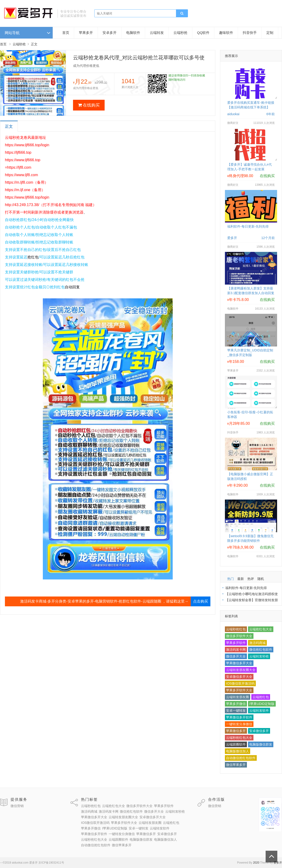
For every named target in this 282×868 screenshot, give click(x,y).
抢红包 (33, 257)
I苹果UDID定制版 (262, 704)
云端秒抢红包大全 (239, 738)
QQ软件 (203, 33)
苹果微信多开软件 (239, 717)
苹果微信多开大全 (239, 663)
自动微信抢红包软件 (241, 758)
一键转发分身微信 (239, 724)
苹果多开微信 (236, 704)
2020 (256, 863)
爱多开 (278, 863)
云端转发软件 (259, 711)
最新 (241, 579)
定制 (270, 33)
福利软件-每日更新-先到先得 (248, 226)
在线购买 (89, 105)
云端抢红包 (261, 697)
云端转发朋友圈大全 (241, 670)
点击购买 (201, 601)
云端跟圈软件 (236, 744)
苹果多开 (86, 33)
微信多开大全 (236, 656)
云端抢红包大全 (261, 629)
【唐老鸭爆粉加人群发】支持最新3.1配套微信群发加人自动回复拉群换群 (251, 293)
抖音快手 (250, 33)
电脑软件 (133, 33)
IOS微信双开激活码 (240, 683)
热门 (231, 579)
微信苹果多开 (236, 765)
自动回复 (72, 287)
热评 (251, 579)
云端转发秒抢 (259, 656)
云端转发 (157, 33)
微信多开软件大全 (239, 636)
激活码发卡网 (236, 650)
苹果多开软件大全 (239, 690)
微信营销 (17, 806)
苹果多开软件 (236, 643)
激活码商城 (257, 643)
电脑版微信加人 (238, 751)
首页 (66, 33)
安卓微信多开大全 (239, 677)
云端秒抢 (180, 33)
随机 (261, 579)
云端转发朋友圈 (238, 697)
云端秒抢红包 (236, 629)
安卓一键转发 (236, 711)
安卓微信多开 (259, 731)
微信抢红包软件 (261, 650)
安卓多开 (110, 33)
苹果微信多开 (236, 731)
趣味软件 (226, 33)
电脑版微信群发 (261, 744)
